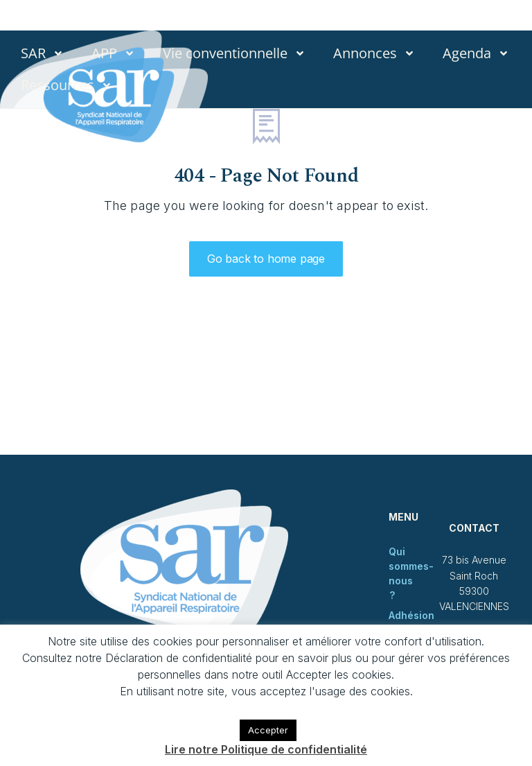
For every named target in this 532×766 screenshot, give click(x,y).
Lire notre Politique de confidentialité (266, 749)
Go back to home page (266, 259)
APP (113, 53)
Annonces (374, 53)
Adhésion (411, 615)
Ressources (66, 85)
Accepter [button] (268, 730)
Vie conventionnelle (234, 53)
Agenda (476, 53)
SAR (42, 53)
